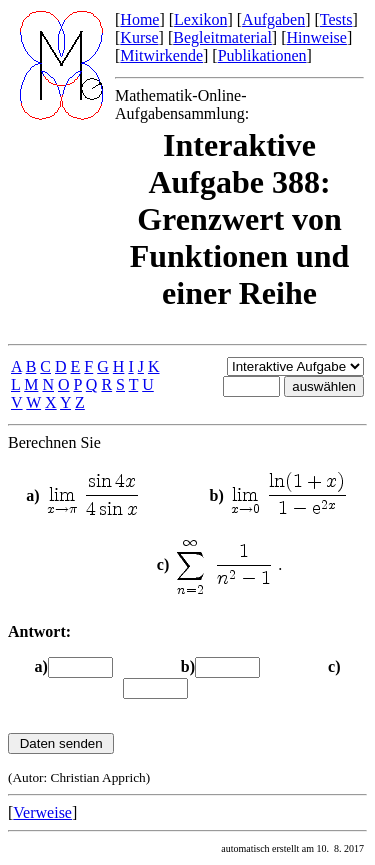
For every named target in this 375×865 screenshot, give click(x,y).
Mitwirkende (161, 55)
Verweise (42, 812)
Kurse (139, 37)
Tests (336, 19)
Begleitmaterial (222, 37)
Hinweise (316, 37)
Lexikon (200, 19)
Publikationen (262, 55)
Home (139, 19)
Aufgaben (273, 19)
